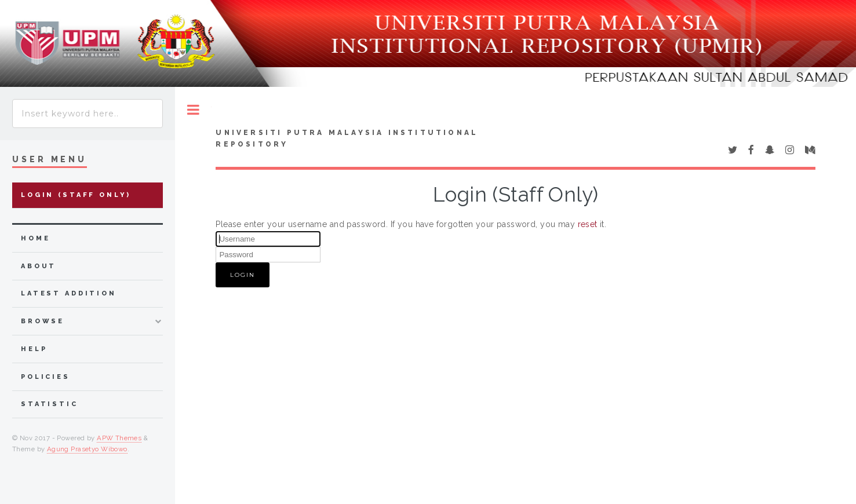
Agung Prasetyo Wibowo (87, 449)
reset (588, 224)
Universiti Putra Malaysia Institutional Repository (347, 138)
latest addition (69, 293)
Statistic (50, 404)
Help (34, 349)
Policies (45, 377)
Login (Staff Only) (76, 195)
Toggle (193, 110)
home (35, 238)
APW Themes (119, 438)
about (39, 266)
